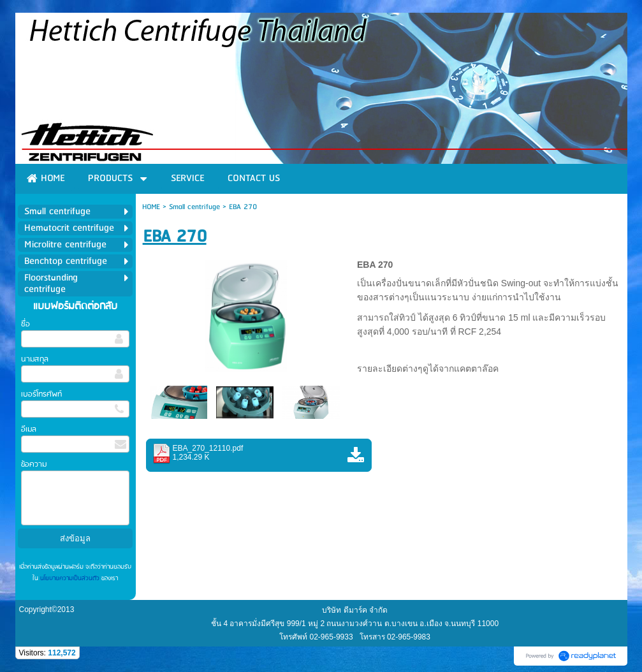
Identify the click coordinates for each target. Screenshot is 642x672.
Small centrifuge (194, 207)
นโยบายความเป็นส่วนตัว (70, 578)
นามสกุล (35, 359)
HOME (151, 207)
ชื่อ (26, 324)
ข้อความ (34, 464)
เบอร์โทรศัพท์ (41, 394)
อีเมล (29, 429)
